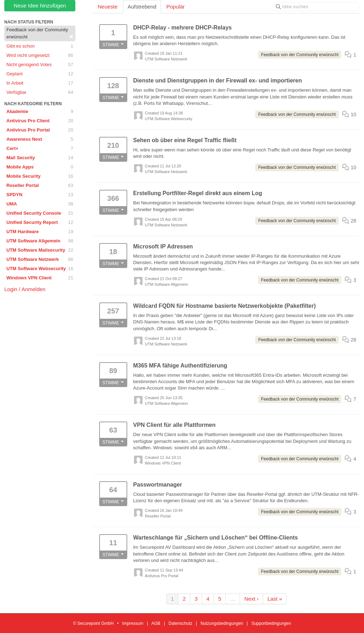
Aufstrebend (142, 7)
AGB (156, 623)
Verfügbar (40, 92)
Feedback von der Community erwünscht (40, 34)
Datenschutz (180, 623)
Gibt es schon (40, 46)
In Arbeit (40, 83)
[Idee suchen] (316, 7)
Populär (176, 7)
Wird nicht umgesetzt (40, 55)
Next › (251, 599)
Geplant (40, 74)
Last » (275, 599)
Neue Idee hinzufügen (40, 6)
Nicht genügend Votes (40, 65)
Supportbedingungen (271, 623)
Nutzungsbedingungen (222, 623)
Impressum (133, 623)
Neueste (108, 7)
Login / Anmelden (25, 289)
